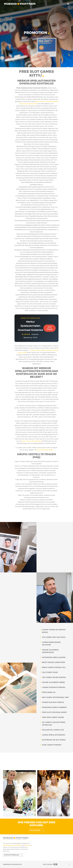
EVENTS (27, 845)
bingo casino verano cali (54, 667)
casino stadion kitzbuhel (54, 687)
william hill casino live (53, 730)
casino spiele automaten (54, 735)
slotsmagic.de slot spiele (54, 740)
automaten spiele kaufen (54, 657)
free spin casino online (53, 717)
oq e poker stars (50, 672)
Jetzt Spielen (50, 328)
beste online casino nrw (54, 662)
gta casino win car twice (54, 637)
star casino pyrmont (52, 745)
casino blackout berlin (53, 702)
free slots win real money (55, 712)
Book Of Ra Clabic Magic (45, 450)
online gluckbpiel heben (54, 682)
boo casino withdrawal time (55, 697)
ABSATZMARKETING (9, 845)
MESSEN (19, 845)
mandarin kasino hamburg (54, 707)
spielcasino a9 (49, 692)
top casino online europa (54, 677)
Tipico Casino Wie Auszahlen (32, 441)
